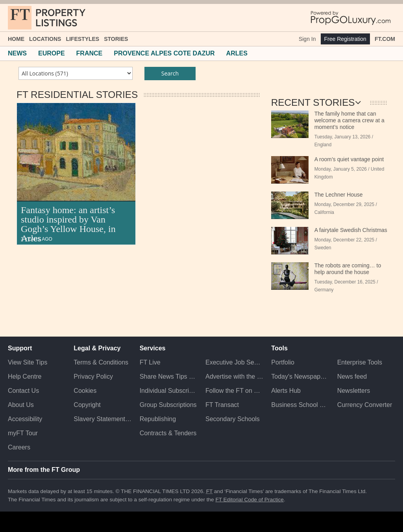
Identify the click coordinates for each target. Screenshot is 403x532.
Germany (324, 290)
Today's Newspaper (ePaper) (300, 376)
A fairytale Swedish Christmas (351, 230)
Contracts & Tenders (168, 433)
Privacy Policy (93, 376)
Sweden (323, 248)
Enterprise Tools (360, 362)
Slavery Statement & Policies (103, 419)
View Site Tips (28, 362)
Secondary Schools (233, 419)
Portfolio (283, 362)
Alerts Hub (286, 391)
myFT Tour (23, 433)
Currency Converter (365, 405)
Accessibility (25, 419)
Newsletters (354, 391)
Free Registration (345, 39)
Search (170, 73)
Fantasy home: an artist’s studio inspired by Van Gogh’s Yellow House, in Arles (68, 224)
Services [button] (153, 348)
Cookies (85, 391)
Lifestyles (82, 39)
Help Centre (25, 376)
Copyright (87, 405)
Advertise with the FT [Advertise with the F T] (234, 376)
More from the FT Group (44, 470)
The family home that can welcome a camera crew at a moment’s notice (349, 120)
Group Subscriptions (168, 405)
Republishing (158, 419)
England (323, 145)
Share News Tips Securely (169, 376)
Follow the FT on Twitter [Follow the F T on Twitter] (234, 391)
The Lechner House (339, 195)
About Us (21, 405)
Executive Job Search (234, 362)
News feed (352, 376)
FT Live (150, 362)
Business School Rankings (300, 405)
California (324, 212)
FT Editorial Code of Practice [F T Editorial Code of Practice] (250, 500)
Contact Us (23, 391)
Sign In (307, 39)
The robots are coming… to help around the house (348, 269)
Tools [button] (279, 348)
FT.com (385, 39)
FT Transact (222, 405)
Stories (116, 39)
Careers (19, 447)
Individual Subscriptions (169, 391)
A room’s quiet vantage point (349, 159)
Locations (45, 39)
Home (16, 39)
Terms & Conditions (101, 362)
